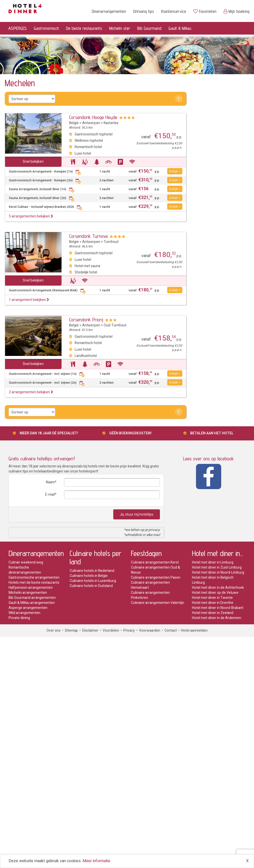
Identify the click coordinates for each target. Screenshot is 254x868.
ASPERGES (18, 28)
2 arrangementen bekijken (31, 392)
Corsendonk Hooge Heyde (93, 117)
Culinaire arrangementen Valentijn (158, 603)
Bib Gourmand (149, 28)
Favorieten (205, 11)
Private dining (19, 618)
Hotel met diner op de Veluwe (215, 593)
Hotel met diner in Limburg (213, 562)
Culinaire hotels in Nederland (92, 571)
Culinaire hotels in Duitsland (91, 586)
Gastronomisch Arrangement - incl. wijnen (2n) (47, 383)
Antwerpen (91, 123)
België (74, 123)
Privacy (129, 631)
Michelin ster (120, 28)
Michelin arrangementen (28, 593)
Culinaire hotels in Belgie (89, 576)
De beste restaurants (84, 28)
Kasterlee (111, 123)
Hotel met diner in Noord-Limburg (218, 572)
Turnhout (111, 242)
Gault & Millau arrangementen (32, 603)
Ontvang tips (144, 11)
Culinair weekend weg (26, 562)
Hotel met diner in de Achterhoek (218, 588)
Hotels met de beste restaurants (34, 583)
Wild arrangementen (24, 613)
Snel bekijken (33, 162)
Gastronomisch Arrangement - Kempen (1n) (45, 172)
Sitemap (71, 631)
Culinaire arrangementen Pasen (156, 578)
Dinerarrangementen (109, 11)
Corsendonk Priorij (86, 320)
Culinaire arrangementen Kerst (155, 562)
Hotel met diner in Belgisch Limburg (213, 580)
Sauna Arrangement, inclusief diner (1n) (42, 189)
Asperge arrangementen (28, 608)
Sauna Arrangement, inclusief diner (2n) (42, 198)
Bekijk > (175, 171)
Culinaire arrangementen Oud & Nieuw (156, 570)
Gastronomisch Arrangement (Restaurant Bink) (47, 290)
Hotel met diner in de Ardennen (217, 618)
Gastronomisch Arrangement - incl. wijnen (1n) (47, 374)
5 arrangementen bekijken (31, 216)
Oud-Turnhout (115, 325)
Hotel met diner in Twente (212, 598)
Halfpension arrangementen (31, 588)
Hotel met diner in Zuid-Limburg (217, 567)
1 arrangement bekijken (29, 300)
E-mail (50, 495)
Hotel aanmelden (194, 631)
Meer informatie (96, 861)
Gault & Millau (180, 28)
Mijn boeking (236, 11)
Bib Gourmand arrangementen (32, 598)
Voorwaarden (150, 631)
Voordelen (111, 631)
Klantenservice (174, 11)
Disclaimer (90, 631)
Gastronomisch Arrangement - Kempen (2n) (45, 180)
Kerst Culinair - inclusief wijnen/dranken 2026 (46, 207)
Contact (171, 631)
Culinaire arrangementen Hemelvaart (150, 585)
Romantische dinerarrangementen (25, 570)
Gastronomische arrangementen (34, 578)
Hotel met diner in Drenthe (213, 603)
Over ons (53, 631)
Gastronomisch (46, 28)
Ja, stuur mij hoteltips (137, 514)
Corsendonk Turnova (88, 236)
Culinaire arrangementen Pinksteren (150, 595)
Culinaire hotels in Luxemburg (93, 581)
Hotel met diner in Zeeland (213, 613)
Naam (50, 482)
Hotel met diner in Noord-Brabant (218, 608)
